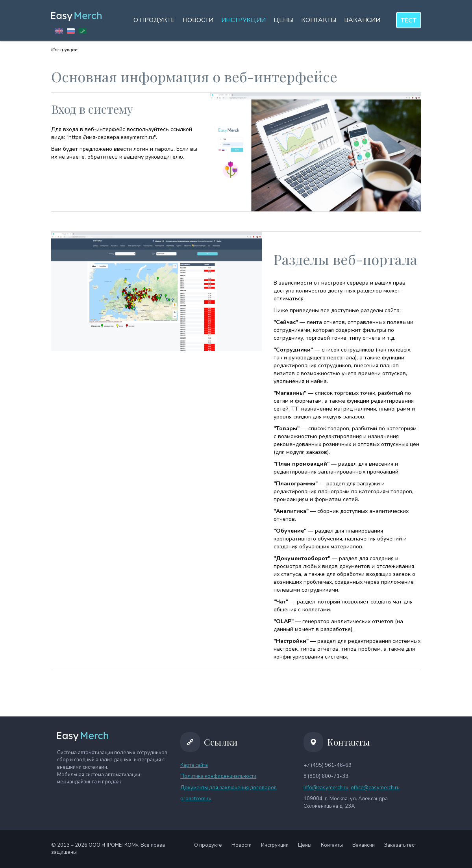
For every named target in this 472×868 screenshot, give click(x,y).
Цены (283, 20)
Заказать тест (400, 845)
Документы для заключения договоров (229, 788)
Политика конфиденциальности (218, 776)
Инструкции (243, 20)
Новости (198, 20)
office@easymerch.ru (375, 788)
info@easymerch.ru (326, 788)
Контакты (319, 20)
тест (409, 20)
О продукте (154, 20)
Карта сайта (194, 765)
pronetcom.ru (196, 799)
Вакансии (362, 20)
